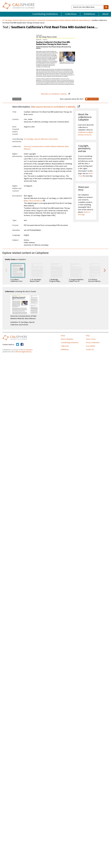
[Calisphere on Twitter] (18, 345)
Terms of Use (91, 339)
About (105, 14)
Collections (71, 14)
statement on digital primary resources (85, 134)
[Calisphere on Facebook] (22, 345)
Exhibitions (89, 14)
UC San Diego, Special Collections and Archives (20, 20)
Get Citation (17, 99)
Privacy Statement (93, 343)
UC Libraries (28, 350)
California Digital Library (23, 352)
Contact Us (90, 350)
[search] (106, 7)
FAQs (88, 336)
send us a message (84, 213)
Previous (6, 270)
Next (105, 270)
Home (63, 336)
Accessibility (90, 346)
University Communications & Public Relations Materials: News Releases (64, 20)
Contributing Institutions (45, 14)
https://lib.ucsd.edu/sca (33, 201)
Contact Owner (92, 99)
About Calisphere (67, 339)
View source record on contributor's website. (54, 107)
